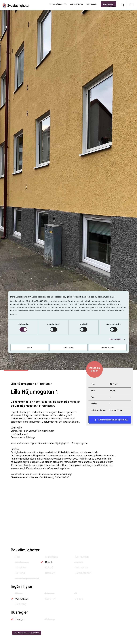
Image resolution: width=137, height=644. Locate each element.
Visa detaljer (115, 339)
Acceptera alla (108, 347)
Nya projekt (92, 4)
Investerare (110, 6)
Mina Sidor (108, 4)
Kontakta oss (76, 4)
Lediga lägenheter (58, 4)
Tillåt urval (69, 347)
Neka (29, 347)
